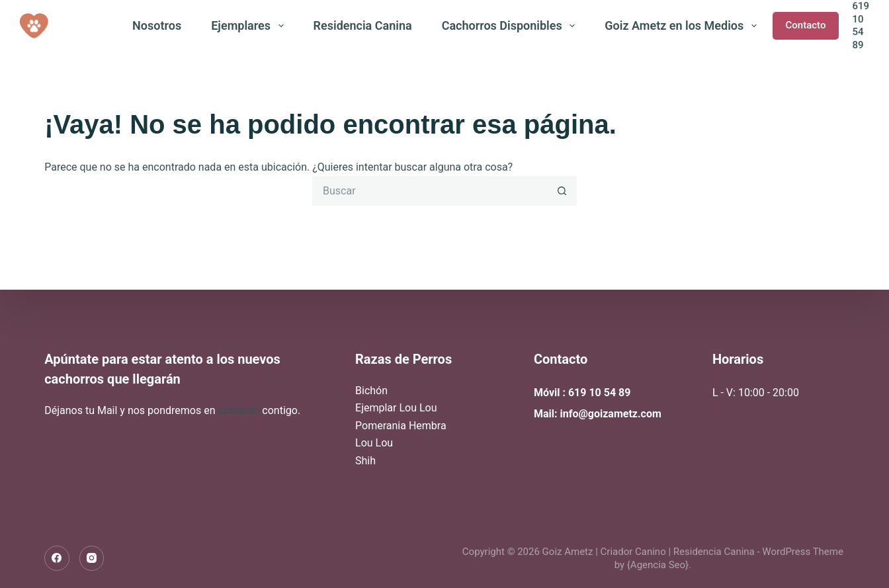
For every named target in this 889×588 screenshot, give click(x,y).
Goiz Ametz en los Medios (683, 26)
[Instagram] (92, 558)
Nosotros (157, 25)
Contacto (806, 25)
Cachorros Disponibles (511, 26)
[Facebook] (57, 558)
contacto (240, 410)
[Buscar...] (430, 191)
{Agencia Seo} (658, 565)
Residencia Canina (363, 25)
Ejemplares (250, 26)
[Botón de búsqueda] (562, 191)
